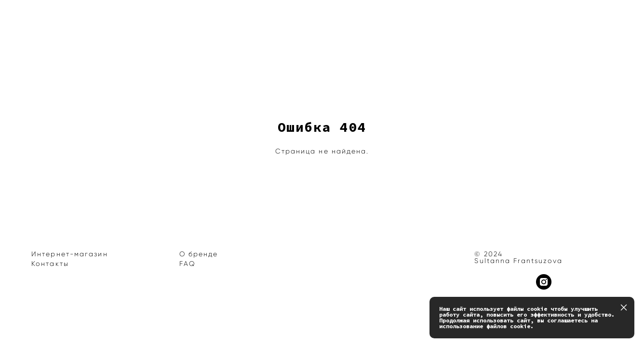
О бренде (199, 254)
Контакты (50, 264)
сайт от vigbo (50, 326)
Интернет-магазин (70, 254)
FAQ (188, 264)
